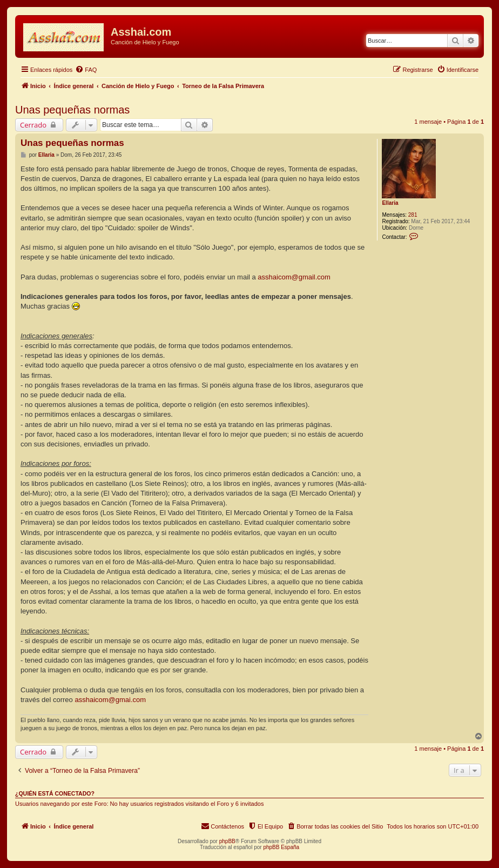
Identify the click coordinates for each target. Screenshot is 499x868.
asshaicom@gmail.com (294, 277)
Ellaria (390, 203)
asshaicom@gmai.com (110, 700)
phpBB (227, 841)
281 (413, 215)
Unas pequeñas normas (72, 110)
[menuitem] (86, 70)
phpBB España (281, 847)
